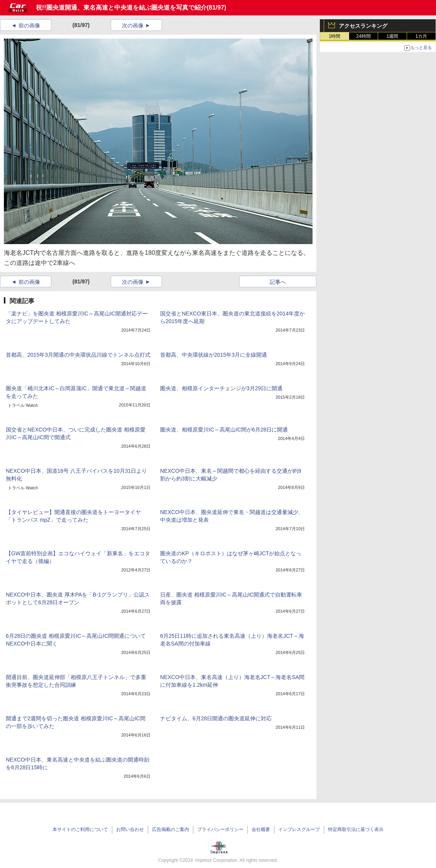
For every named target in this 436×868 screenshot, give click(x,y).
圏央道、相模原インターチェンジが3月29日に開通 (221, 388)
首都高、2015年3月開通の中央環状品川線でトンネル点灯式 (78, 355)
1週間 (393, 36)
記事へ (278, 282)
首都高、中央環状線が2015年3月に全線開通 (214, 355)
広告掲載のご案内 (171, 829)
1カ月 (422, 36)
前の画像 (29, 25)
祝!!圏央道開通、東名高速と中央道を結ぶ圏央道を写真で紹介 (121, 8)
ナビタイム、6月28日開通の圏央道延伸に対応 (216, 718)
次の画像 (133, 25)
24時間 (363, 36)
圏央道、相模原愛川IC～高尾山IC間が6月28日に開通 (224, 430)
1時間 (335, 36)
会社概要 (261, 829)
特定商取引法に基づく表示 (356, 829)
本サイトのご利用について (80, 829)
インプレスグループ (299, 829)
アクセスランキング (363, 26)
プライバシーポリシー (220, 829)
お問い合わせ (130, 829)
